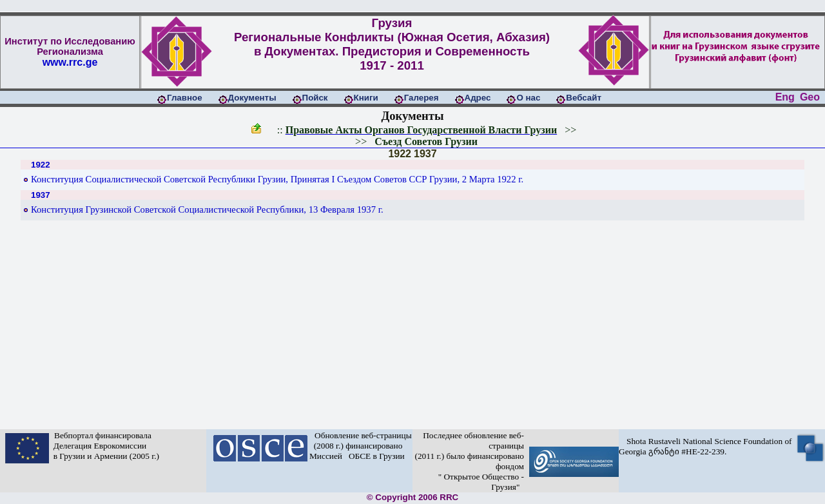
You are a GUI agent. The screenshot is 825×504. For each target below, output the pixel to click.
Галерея (422, 98)
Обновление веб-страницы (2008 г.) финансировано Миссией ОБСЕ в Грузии (361, 446)
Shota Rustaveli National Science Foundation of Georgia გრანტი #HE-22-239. (705, 446)
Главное (185, 98)
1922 (400, 154)
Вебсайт (584, 98)
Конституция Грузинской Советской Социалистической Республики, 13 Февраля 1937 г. (207, 209)
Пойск (315, 98)
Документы (252, 98)
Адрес (478, 98)
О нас (528, 98)
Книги (366, 98)
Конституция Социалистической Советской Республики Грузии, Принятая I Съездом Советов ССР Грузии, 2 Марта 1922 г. (277, 179)
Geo (810, 97)
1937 (425, 154)
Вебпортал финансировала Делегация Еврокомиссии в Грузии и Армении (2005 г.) (104, 446)
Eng (785, 97)
